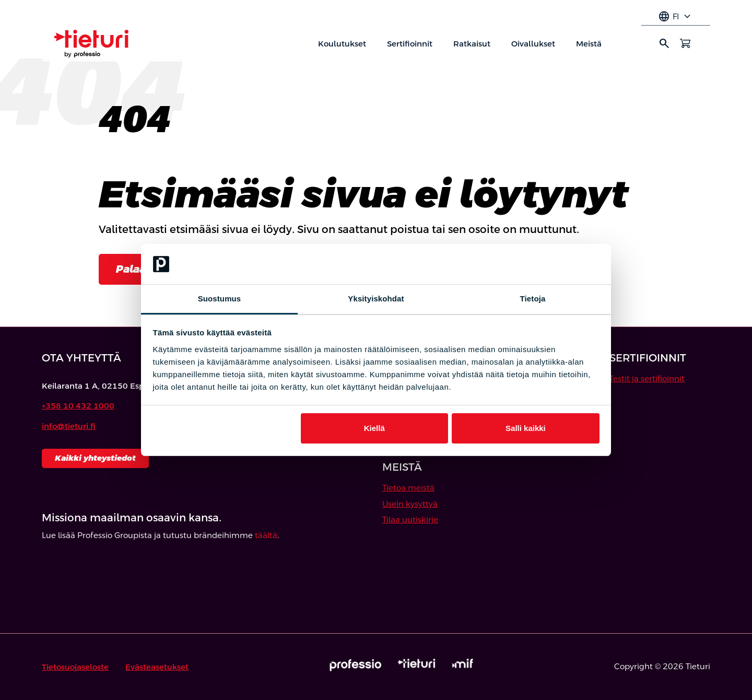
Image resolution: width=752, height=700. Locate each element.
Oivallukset (533, 44)
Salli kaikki (526, 428)
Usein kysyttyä (410, 504)
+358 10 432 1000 (78, 406)
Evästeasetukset (157, 667)
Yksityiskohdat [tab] (376, 299)
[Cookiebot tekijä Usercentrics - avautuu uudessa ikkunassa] (554, 264)
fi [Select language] (676, 17)
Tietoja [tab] (533, 299)
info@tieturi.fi (69, 426)
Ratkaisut (472, 44)
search (664, 43)
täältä (266, 535)
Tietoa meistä (408, 488)
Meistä (589, 44)
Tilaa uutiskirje (410, 520)
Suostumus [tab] (220, 299)
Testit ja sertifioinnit (647, 378)
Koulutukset (342, 44)
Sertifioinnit (410, 44)
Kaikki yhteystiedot (95, 458)
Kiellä (374, 428)
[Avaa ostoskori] (685, 43)
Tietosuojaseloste (75, 667)
